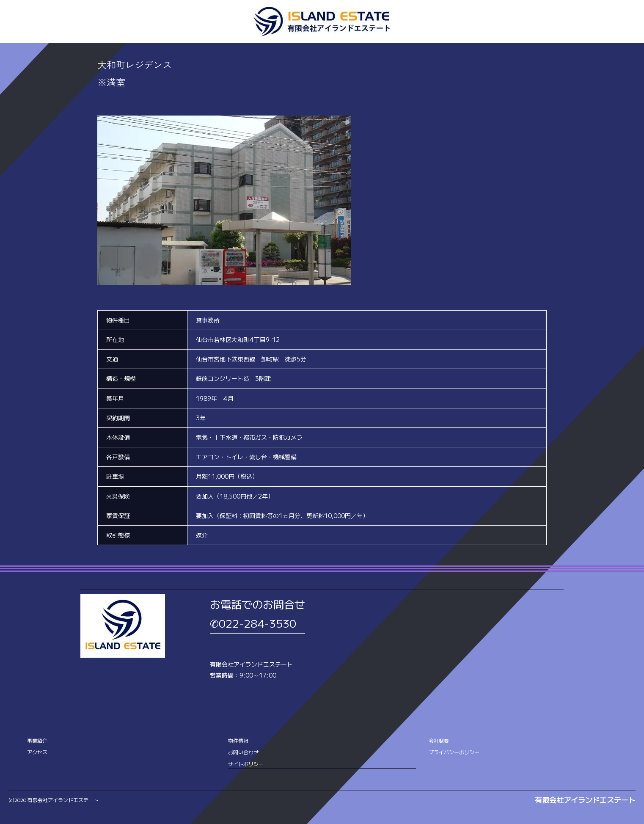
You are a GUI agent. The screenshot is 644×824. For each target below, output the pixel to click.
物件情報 (238, 740)
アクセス (37, 752)
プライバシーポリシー (454, 752)
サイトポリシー (246, 764)
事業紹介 (37, 740)
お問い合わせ (243, 752)
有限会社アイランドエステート (585, 800)
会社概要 (439, 740)
